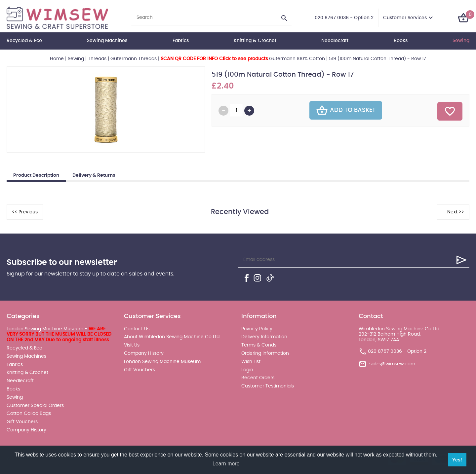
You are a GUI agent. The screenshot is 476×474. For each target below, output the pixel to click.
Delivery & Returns (94, 175)
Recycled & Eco (24, 41)
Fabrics (181, 41)
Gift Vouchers (22, 422)
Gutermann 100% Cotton (243, 59)
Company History (26, 430)
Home (57, 59)
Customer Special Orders (35, 406)
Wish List (251, 362)
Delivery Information (264, 337)
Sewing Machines (107, 41)
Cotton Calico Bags (29, 414)
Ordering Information (265, 353)
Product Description (36, 175)
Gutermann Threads (134, 59)
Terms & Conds (259, 345)
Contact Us (137, 329)
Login (247, 370)
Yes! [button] (457, 460)
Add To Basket (346, 110)
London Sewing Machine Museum (162, 362)
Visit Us (132, 345)
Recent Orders (258, 378)
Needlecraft (335, 41)
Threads (97, 59)
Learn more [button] (226, 464)
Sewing (461, 41)
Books (401, 41)
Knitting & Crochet (255, 41)
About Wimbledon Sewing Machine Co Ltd (172, 337)
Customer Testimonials (268, 386)
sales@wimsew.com (392, 364)
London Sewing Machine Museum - (59, 335)
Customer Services (405, 18)
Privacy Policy (257, 329)
